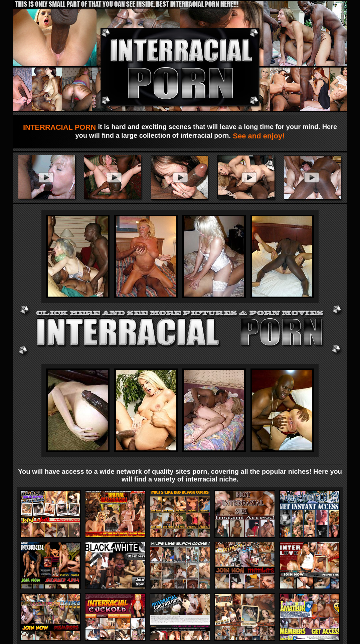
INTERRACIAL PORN (61, 127)
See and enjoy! (258, 136)
